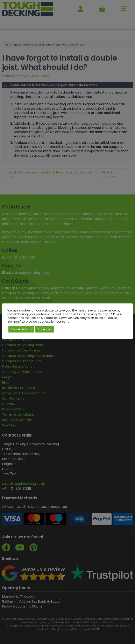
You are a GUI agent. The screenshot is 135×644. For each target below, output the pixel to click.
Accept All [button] (45, 329)
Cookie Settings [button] (21, 329)
